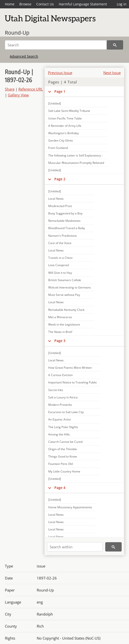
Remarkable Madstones (64, 221)
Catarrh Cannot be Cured (65, 442)
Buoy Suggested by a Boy (65, 213)
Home (10, 4)
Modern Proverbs (60, 405)
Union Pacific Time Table (65, 118)
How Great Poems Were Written (70, 368)
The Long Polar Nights (63, 427)
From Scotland (58, 148)
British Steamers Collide (65, 280)
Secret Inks (56, 390)
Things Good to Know (63, 456)
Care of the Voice (60, 243)
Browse (25, 4)
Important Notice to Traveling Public (73, 382)
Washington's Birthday (64, 133)
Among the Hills (59, 434)
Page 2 (60, 179)
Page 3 (60, 341)
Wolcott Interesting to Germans (70, 287)
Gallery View (18, 95)
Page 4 (60, 488)
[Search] (56, 45)
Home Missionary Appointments (70, 507)
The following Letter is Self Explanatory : (75, 155)
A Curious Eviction (60, 375)
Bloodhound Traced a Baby (67, 228)
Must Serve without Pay (64, 295)
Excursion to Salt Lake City (66, 412)
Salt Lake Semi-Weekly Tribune (69, 111)
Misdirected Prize (60, 206)
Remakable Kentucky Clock (66, 310)
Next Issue (112, 73)
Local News (56, 199)
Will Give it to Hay (60, 273)
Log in (122, 4)
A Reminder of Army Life (65, 126)
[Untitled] (55, 103)
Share (10, 89)
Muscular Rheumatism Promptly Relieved (76, 163)
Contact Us (45, 4)
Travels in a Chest (60, 258)
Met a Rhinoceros (60, 317)
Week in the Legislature (64, 324)
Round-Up (17, 33)
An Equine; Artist (59, 419)
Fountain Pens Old (60, 464)
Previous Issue (60, 73)
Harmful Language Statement (83, 4)
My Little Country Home (64, 471)
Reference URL (31, 89)
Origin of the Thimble (63, 449)
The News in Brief (60, 332)
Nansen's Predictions (63, 236)
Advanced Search (24, 56)
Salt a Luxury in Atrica (63, 397)
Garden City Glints (61, 140)
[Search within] (75, 547)
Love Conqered (59, 265)
